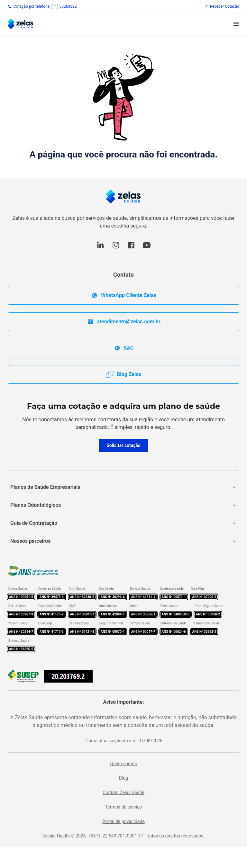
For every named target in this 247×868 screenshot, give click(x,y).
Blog (123, 778)
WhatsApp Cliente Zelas (123, 295)
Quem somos (123, 764)
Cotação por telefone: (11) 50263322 (42, 6)
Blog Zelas (123, 374)
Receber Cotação (222, 6)
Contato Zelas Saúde (123, 792)
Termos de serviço (124, 807)
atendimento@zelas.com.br (123, 322)
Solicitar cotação (123, 445)
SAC (124, 348)
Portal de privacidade (123, 821)
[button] (236, 24)
